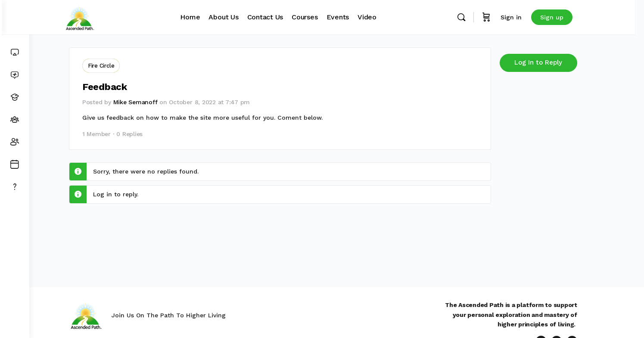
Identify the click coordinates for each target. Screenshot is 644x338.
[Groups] (15, 120)
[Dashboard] (15, 53)
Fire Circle (115, 66)
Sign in (530, 17)
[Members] (15, 142)
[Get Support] (15, 187)
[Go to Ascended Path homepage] (98, 16)
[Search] (480, 17)
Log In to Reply (552, 62)
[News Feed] (15, 75)
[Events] (15, 164)
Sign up (570, 17)
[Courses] (15, 97)
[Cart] (505, 17)
